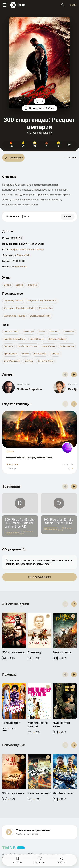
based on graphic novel (15, 339)
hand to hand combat (28, 346)
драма (20, 285)
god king (29, 361)
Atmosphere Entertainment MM (19, 308)
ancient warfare (67, 346)
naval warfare (49, 346)
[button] (74, 374)
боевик (8, 285)
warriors (25, 354)
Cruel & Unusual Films (40, 316)
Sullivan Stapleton (29, 389)
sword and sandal (12, 361)
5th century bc (40, 354)
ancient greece (37, 339)
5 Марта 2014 (23, 255)
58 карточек (12, 464)
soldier (42, 332)
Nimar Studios (46, 308)
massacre (54, 332)
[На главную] (18, 5)
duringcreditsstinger (57, 339)
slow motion (69, 332)
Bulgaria (15, 250)
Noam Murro (21, 267)
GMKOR (10, 452)
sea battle (8, 346)
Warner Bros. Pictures (14, 316)
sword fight (29, 332)
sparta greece (10, 354)
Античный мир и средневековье (29, 457)
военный (33, 285)
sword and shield (45, 361)
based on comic (11, 332)
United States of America (32, 250)
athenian (55, 354)
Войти (73, 5)
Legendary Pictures (13, 301)
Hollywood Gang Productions (42, 301)
